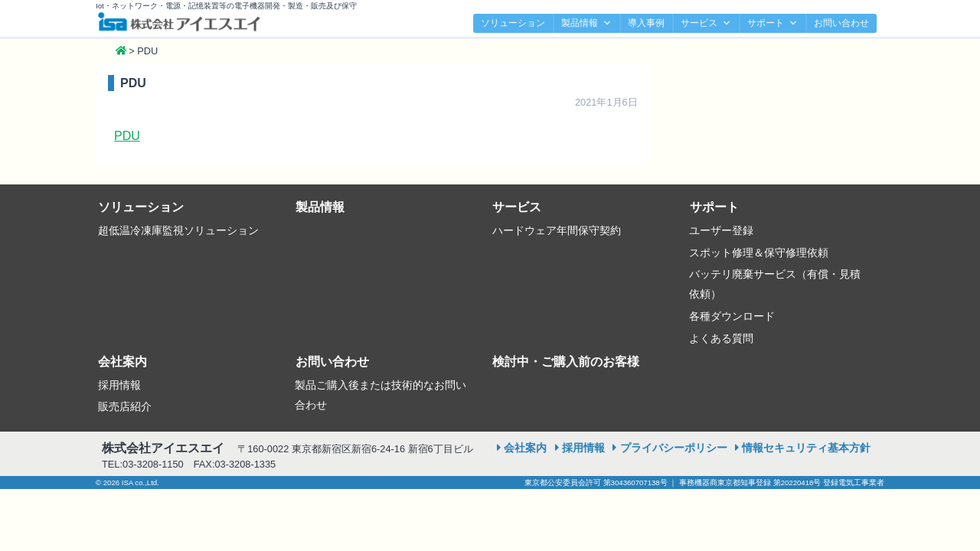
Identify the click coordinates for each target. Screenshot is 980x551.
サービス (706, 23)
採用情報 (119, 385)
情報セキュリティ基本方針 (806, 448)
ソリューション (513, 23)
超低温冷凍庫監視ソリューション (178, 230)
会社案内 (122, 362)
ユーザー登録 (721, 230)
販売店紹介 (125, 406)
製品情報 (586, 23)
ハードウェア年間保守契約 (557, 230)
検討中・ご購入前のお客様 (566, 362)
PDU (127, 136)
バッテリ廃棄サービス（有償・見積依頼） (775, 284)
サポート (773, 23)
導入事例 (646, 23)
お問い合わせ (841, 23)
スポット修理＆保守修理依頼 (759, 253)
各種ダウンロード (732, 316)
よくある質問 (721, 338)
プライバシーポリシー (674, 448)
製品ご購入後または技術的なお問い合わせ (381, 395)
